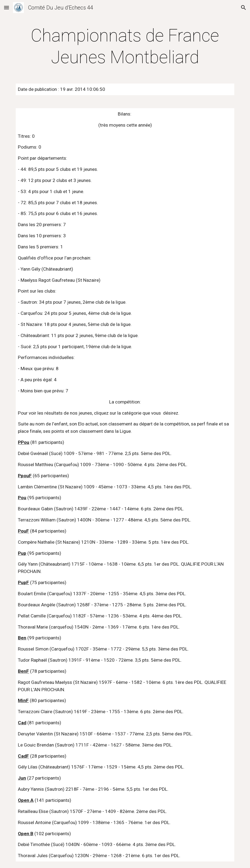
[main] (125, 47)
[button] (7, 7)
